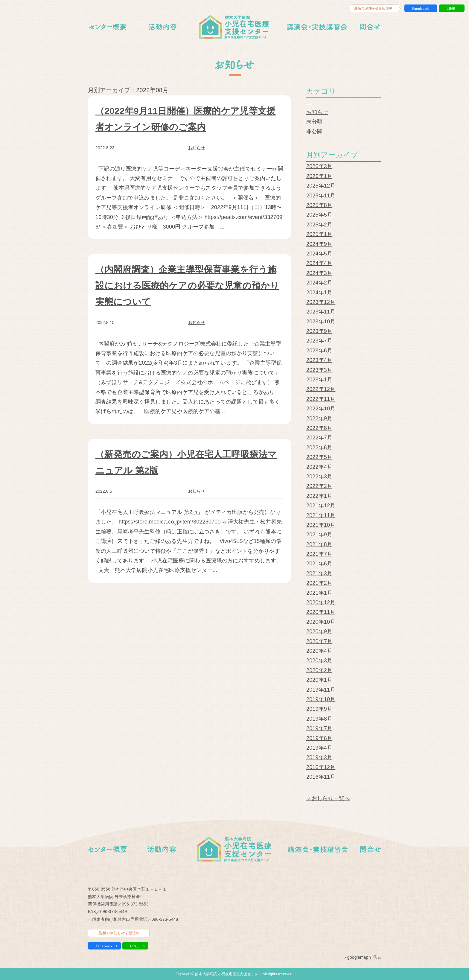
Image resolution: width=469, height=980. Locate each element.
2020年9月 (319, 631)
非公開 (314, 132)
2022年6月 (319, 448)
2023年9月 (319, 331)
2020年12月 (321, 602)
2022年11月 (321, 399)
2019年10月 (321, 699)
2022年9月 (319, 419)
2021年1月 (319, 593)
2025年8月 (319, 205)
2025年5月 (319, 215)
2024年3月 (319, 273)
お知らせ (197, 148)
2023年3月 (319, 370)
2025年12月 (321, 186)
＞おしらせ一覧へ (328, 798)
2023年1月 (319, 380)
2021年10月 (321, 525)
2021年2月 (319, 583)
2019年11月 (321, 690)
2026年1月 (319, 176)
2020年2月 (319, 670)
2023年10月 (321, 322)
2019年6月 (319, 738)
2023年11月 (321, 312)
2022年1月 (319, 496)
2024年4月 (319, 263)
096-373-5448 (165, 919)
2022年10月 (321, 409)
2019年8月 (319, 719)
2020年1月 (319, 680)
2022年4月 (319, 467)
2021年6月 (319, 564)
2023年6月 (319, 351)
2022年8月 (319, 428)
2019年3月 (319, 757)
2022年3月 (319, 477)
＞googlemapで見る (362, 957)
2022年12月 (321, 389)
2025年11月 (321, 196)
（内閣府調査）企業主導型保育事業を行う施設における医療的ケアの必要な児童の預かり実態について (187, 286)
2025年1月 (319, 234)
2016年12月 (321, 767)
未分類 (314, 122)
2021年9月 (319, 535)
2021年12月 (321, 506)
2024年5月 (319, 254)
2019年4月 (319, 748)
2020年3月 (319, 661)
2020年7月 (319, 641)
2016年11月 (321, 777)
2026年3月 (319, 166)
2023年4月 (319, 360)
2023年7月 (319, 341)
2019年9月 (319, 709)
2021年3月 (319, 573)
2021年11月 (321, 515)
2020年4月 (319, 651)
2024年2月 (319, 283)
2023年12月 (321, 302)
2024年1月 (319, 293)
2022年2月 (319, 486)
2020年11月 (321, 612)
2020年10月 (321, 622)
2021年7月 (319, 554)
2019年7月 (319, 728)
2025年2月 (319, 225)
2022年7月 (319, 438)
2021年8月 (319, 544)
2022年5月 (319, 457)
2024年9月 (319, 244)
